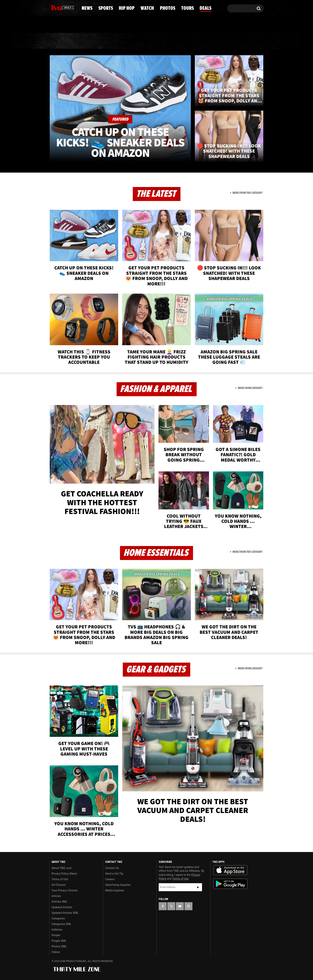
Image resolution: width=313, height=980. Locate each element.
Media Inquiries (115, 890)
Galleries (57, 930)
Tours (218, 41)
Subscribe (198, 887)
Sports (89, 41)
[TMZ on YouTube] (180, 906)
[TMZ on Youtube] (65, 7)
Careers (110, 879)
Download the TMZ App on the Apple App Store (230, 870)
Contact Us (112, 868)
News (59, 41)
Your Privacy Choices (65, 890)
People (56, 935)
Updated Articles (62, 907)
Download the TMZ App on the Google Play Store (230, 884)
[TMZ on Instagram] (73, 7)
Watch (155, 41)
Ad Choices (59, 885)
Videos (56, 952)
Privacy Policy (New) (64, 874)
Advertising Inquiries (118, 885)
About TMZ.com (62, 868)
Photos (187, 41)
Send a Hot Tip (114, 874)
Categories (58, 918)
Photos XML (59, 946)
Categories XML (61, 924)
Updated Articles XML (65, 913)
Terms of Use (60, 879)
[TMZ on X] (59, 7)
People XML (59, 941)
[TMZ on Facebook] (53, 7)
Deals (247, 41)
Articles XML (59, 902)
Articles (56, 896)
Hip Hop (122, 41)
